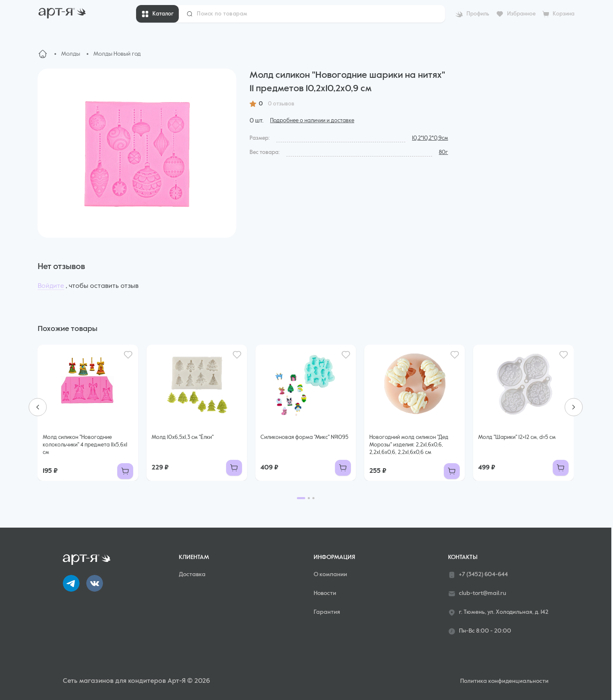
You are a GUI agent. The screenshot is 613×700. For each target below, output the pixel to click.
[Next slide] (574, 407)
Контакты (463, 557)
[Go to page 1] (301, 498)
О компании (330, 574)
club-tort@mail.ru (477, 594)
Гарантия (327, 612)
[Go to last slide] (38, 407)
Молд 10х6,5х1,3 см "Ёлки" (183, 437)
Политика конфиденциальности (504, 681)
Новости (325, 593)
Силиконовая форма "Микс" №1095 (304, 437)
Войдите (51, 286)
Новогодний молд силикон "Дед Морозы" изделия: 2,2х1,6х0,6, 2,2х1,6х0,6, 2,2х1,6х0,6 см (409, 445)
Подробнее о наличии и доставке (312, 121)
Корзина (564, 14)
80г (443, 153)
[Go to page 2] (309, 498)
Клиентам (194, 557)
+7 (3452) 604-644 (478, 575)
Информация (334, 557)
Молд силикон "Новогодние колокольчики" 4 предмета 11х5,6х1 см (85, 445)
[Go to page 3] (313, 498)
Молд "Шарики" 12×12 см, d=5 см (517, 437)
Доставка (192, 574)
